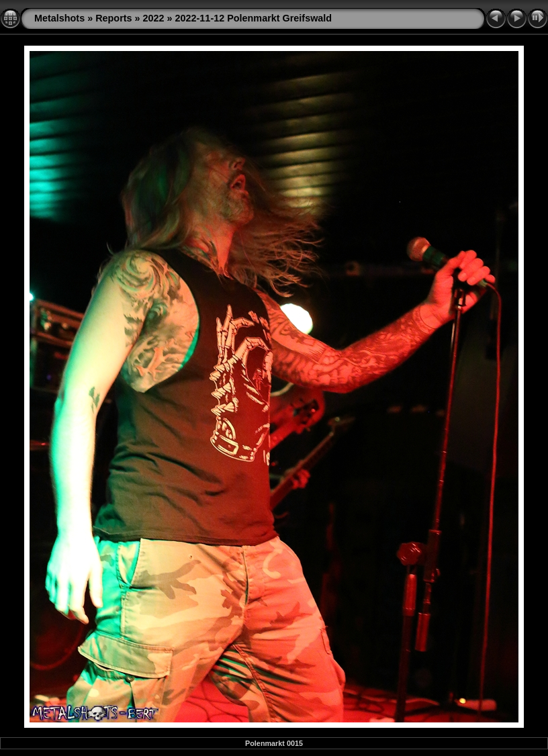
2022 (154, 18)
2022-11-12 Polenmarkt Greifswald (254, 18)
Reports (113, 18)
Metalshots (59, 18)
